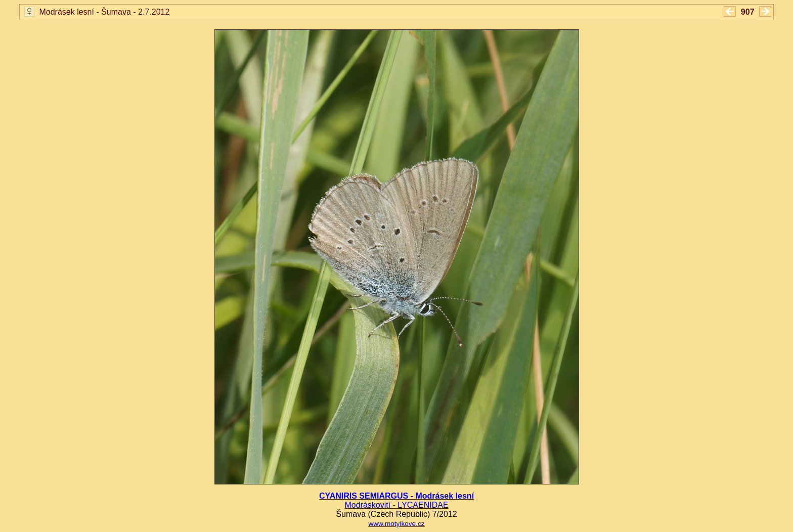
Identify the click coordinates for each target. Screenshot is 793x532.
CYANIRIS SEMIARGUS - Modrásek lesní (396, 496)
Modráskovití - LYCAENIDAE (396, 505)
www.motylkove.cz (396, 524)
